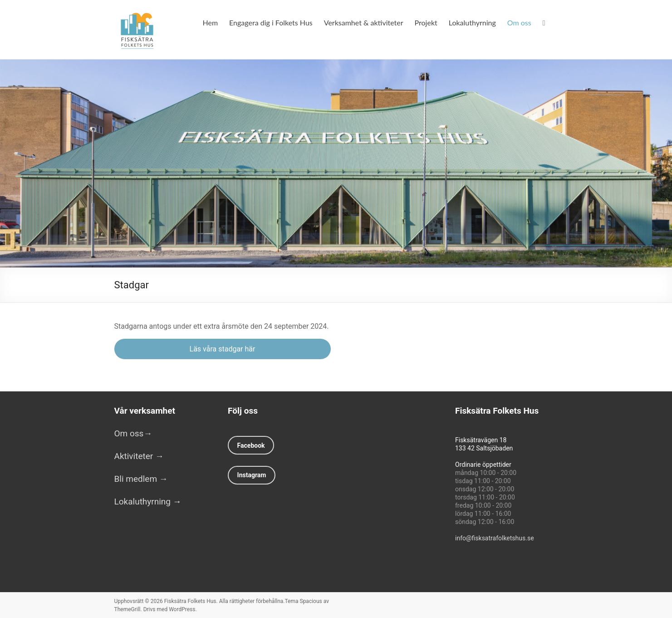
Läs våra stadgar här (223, 349)
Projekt (426, 22)
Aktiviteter (139, 456)
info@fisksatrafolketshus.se (495, 538)
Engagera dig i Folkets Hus (271, 22)
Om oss (519, 22)
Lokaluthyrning (472, 22)
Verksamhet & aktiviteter (364, 22)
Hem (211, 22)
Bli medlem (137, 479)
